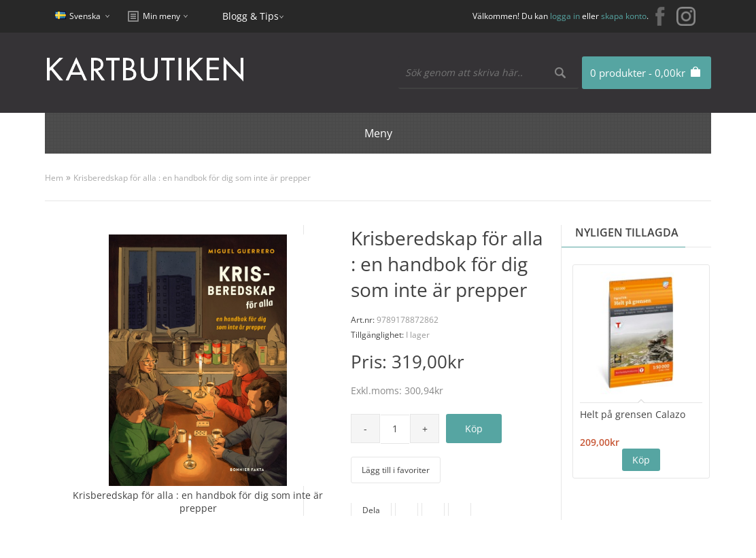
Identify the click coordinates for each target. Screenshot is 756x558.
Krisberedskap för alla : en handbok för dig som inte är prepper (192, 178)
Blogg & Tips (251, 16)
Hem (54, 178)
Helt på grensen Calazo (633, 414)
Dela (371, 510)
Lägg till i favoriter (396, 470)
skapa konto (624, 16)
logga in (565, 16)
